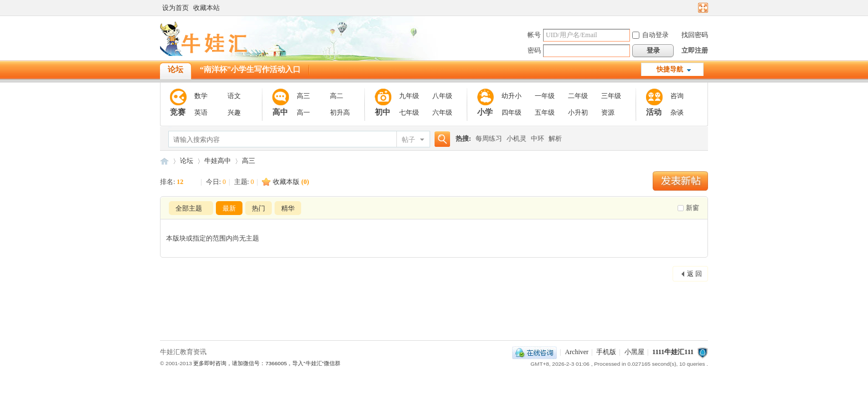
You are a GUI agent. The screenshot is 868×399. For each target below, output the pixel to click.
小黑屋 (634, 352)
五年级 (545, 112)
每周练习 (489, 139)
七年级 (409, 112)
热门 (259, 208)
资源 (608, 112)
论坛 (175, 70)
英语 (201, 112)
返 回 (694, 274)
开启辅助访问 (693, 8)
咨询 (677, 96)
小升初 (578, 112)
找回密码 (695, 35)
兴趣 (234, 112)
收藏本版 (291, 182)
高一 (303, 112)
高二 (337, 96)
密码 (534, 50)
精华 (288, 208)
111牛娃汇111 (164, 161)
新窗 (693, 208)
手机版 (606, 352)
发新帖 (680, 181)
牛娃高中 (218, 161)
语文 (234, 96)
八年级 (442, 96)
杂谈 (677, 112)
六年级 (442, 112)
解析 (555, 139)
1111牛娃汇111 (673, 352)
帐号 (534, 35)
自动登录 (650, 35)
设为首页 (175, 8)
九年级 (409, 96)
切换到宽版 (702, 8)
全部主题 (189, 208)
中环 (538, 139)
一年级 (545, 96)
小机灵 (516, 139)
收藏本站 (206, 8)
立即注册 (695, 50)
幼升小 (512, 96)
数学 (201, 96)
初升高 (340, 112)
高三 (303, 96)
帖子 (409, 140)
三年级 (611, 96)
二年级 (578, 96)
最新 (229, 208)
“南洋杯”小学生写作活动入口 (250, 70)
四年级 (512, 112)
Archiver (577, 352)
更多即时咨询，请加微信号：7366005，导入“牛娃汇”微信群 (267, 363)
